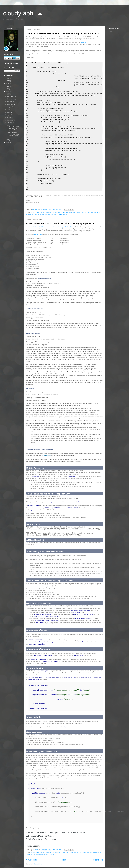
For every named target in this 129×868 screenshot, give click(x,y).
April (9, 115)
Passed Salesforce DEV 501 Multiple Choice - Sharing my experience (60, 217)
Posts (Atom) (38, 861)
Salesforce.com (62, 208)
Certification (57, 849)
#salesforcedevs (36, 206)
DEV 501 (79, 849)
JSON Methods (42, 208)
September (11, 104)
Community (65, 206)
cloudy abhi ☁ (23, 13)
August (10, 107)
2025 (7, 78)
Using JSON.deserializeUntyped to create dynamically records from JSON (62, 33)
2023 (7, 83)
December (11, 96)
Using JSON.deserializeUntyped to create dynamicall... (13, 127)
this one (83, 43)
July (9, 110)
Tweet (111, 31)
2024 (7, 81)
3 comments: (57, 203)
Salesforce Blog (52, 208)
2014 (7, 140)
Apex (51, 206)
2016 (7, 91)
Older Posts (98, 856)
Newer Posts (31, 856)
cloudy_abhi (57, 206)
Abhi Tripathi (45, 206)
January (10, 123)
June (9, 112)
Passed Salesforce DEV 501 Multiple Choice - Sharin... (13, 134)
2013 (7, 142)
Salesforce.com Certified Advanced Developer (40, 851)
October (10, 102)
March (9, 117)
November (11, 99)
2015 (7, 94)
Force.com (34, 208)
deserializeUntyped (74, 206)
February (10, 120)
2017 (7, 89)
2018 (7, 86)
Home (65, 856)
